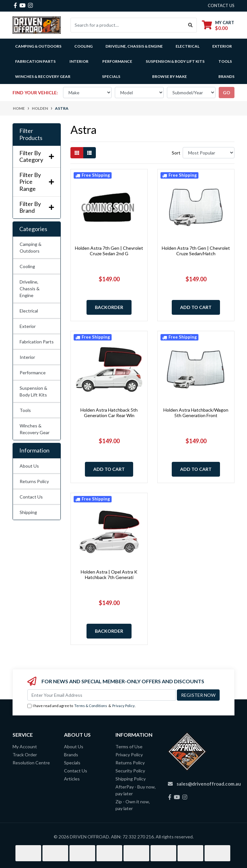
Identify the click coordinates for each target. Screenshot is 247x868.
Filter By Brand (37, 207)
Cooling (27, 266)
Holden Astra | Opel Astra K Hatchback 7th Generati (109, 574)
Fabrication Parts (35, 61)
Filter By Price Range (37, 182)
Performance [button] (117, 61)
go (227, 93)
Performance (33, 373)
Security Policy (130, 771)
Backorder (109, 307)
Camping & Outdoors (31, 247)
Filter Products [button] (31, 134)
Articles (72, 779)
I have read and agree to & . (81, 706)
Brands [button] (226, 76)
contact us (221, 5)
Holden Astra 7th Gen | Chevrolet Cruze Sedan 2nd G (109, 251)
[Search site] (191, 25)
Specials (111, 76)
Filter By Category (37, 157)
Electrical (29, 311)
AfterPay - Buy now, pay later (136, 790)
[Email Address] (101, 695)
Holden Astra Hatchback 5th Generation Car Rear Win (109, 413)
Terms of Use (129, 747)
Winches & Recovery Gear (35, 429)
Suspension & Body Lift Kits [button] (175, 61)
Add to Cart (196, 307)
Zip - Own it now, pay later (133, 805)
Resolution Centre (31, 763)
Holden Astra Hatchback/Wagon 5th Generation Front (196, 413)
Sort (176, 153)
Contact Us (31, 497)
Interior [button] (79, 61)
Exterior (28, 326)
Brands (71, 755)
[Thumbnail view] (77, 153)
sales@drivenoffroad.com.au (209, 784)
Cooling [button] (83, 46)
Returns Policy (34, 481)
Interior (27, 357)
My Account (25, 747)
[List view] (89, 153)
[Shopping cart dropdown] (218, 25)
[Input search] (128, 25)
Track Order (25, 755)
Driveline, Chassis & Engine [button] (134, 46)
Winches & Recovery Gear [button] (43, 76)
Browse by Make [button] (169, 76)
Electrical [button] (188, 46)
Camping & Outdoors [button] (38, 46)
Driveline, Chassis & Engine (30, 289)
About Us (29, 466)
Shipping (28, 512)
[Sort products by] (209, 153)
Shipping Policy (131, 779)
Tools (225, 61)
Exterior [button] (222, 46)
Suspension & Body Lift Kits (33, 391)
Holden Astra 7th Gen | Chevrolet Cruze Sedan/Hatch (196, 251)
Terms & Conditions (91, 706)
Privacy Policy (123, 706)
